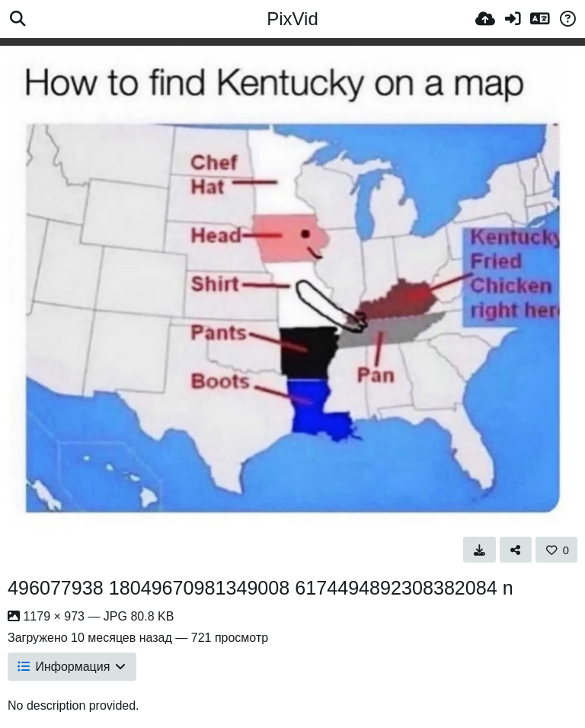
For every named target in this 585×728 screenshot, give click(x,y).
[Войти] (513, 19)
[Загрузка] (485, 19)
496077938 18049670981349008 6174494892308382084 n (261, 588)
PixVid (292, 19)
